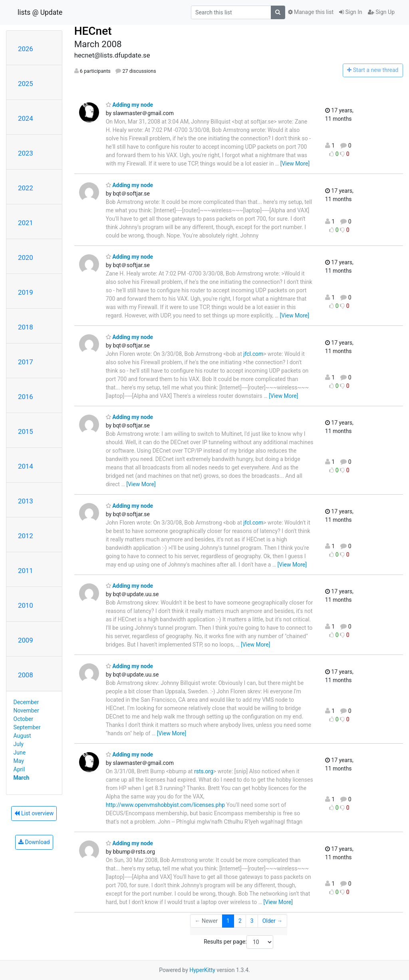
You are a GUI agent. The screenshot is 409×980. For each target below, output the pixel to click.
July (19, 744)
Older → (273, 921)
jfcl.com (253, 354)
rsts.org (204, 771)
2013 (26, 501)
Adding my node (130, 105)
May (19, 761)
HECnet (93, 31)
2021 (26, 223)
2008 (26, 675)
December (26, 702)
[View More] (295, 164)
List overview (34, 813)
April (19, 769)
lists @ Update (40, 12)
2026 (26, 49)
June (20, 752)
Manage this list (311, 12)
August (22, 736)
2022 (26, 188)
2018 (26, 327)
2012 (26, 536)
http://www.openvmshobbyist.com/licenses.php (165, 805)
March (22, 778)
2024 (26, 118)
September (27, 727)
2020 (26, 257)
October (23, 719)
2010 (26, 605)
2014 (26, 466)
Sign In (351, 12)
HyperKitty (202, 970)
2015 (26, 431)
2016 (26, 397)
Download (34, 842)
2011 (26, 571)
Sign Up (381, 12)
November (26, 711)
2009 (26, 640)
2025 (26, 84)
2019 (26, 292)
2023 (26, 153)
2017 (26, 362)
